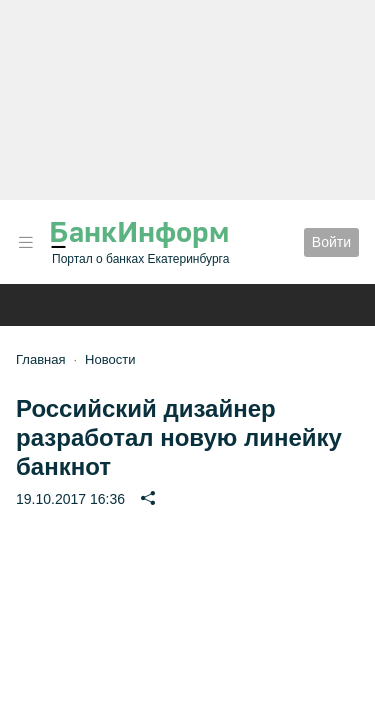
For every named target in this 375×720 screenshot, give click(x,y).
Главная (40, 359)
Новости (110, 359)
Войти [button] (331, 242)
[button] (26, 242)
